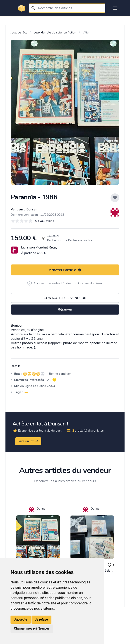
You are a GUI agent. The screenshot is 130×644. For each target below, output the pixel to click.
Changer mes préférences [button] (32, 628)
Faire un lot (28, 441)
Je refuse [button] (41, 619)
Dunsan (31, 209)
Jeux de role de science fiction (55, 32)
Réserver (65, 310)
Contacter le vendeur (65, 298)
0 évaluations (45, 221)
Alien (87, 32)
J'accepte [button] (21, 619)
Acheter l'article (65, 270)
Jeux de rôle (19, 32)
